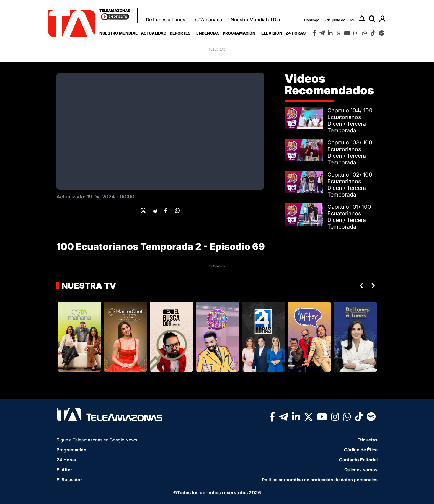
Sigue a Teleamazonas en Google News (97, 440)
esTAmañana (208, 20)
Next (374, 286)
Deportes (180, 33)
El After (64, 470)
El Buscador (69, 480)
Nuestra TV (88, 286)
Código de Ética (361, 450)
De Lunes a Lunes (166, 20)
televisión (271, 33)
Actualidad (154, 33)
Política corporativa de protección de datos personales (320, 480)
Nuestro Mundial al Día (255, 20)
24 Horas (296, 33)
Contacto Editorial (358, 460)
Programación (239, 33)
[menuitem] (118, 33)
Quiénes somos (361, 470)
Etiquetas (367, 440)
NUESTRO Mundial (118, 33)
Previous (360, 286)
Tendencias (207, 33)
